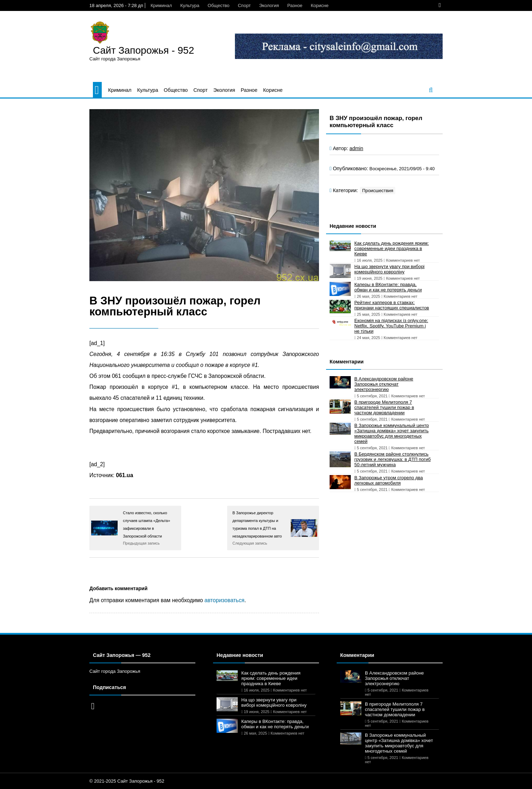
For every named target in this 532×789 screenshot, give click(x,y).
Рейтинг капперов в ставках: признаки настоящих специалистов (392, 305)
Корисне (320, 5)
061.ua (125, 475)
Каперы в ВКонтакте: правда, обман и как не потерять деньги (388, 287)
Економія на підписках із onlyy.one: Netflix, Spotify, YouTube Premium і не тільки (391, 326)
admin (356, 148)
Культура (190, 5)
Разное (295, 5)
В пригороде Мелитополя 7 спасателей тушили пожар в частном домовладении (384, 407)
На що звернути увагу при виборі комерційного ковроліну (389, 269)
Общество (219, 5)
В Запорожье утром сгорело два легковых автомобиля (389, 480)
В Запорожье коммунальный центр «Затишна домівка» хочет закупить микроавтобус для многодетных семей (392, 433)
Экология (269, 5)
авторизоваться (224, 600)
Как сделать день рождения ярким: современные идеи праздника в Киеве (392, 248)
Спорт (244, 5)
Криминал (161, 5)
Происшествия (378, 191)
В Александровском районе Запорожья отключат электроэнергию (384, 384)
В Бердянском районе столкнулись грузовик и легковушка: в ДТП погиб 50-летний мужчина (392, 459)
